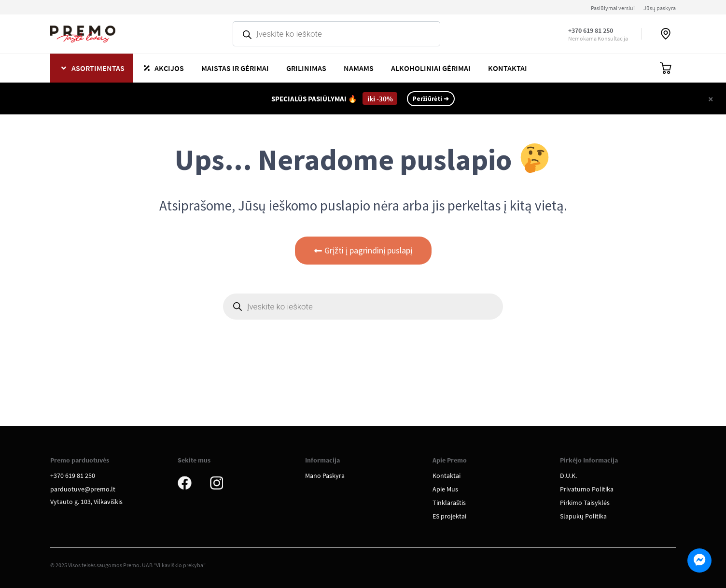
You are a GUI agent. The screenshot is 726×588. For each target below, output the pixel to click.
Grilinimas (306, 68)
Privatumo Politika (587, 489)
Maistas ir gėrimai (235, 68)
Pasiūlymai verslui (613, 8)
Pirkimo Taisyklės (585, 503)
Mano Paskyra (325, 476)
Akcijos (169, 68)
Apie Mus (445, 489)
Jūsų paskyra (660, 8)
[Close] (711, 99)
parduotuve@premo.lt (83, 489)
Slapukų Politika (583, 516)
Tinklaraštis (449, 503)
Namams (359, 68)
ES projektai (449, 516)
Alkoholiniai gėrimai (431, 68)
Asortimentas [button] (98, 68)
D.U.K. (568, 476)
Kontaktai (508, 68)
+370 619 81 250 (591, 30)
